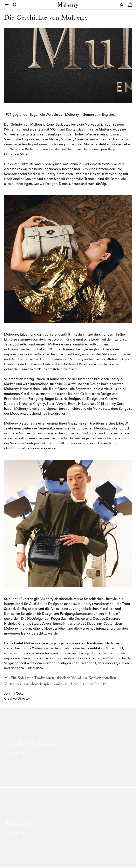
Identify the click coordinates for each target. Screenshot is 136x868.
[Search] (15, 5)
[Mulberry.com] (68, 5)
